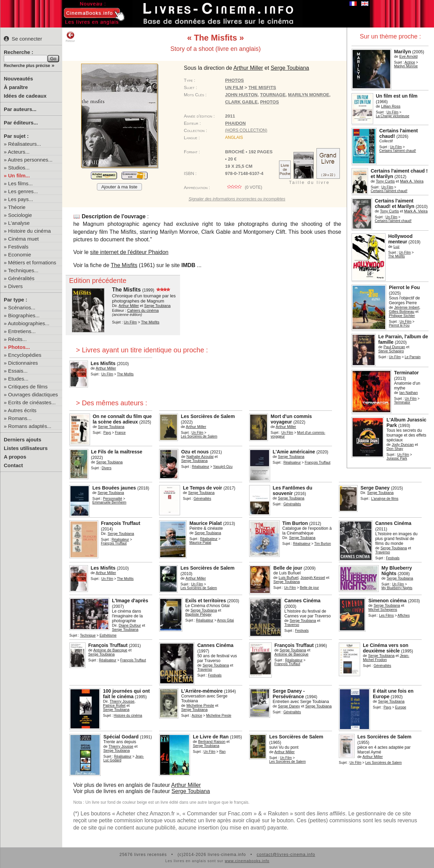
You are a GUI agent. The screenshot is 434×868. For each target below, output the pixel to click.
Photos (235, 80)
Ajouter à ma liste (119, 187)
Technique (88, 635)
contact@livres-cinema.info (286, 855)
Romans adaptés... (30, 426)
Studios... (19, 168)
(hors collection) (246, 130)
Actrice (410, 62)
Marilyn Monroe (309, 95)
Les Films (386, 616)
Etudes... (18, 379)
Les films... (21, 183)
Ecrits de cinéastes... (32, 402)
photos (270, 102)
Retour (70, 37)
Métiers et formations (32, 262)
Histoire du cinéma (30, 231)
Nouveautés (18, 79)
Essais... (18, 371)
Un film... (19, 175)
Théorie (17, 207)
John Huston (241, 95)
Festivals (18, 247)
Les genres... (23, 191)
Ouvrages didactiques (33, 394)
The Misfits (124, 265)
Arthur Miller (186, 785)
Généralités (21, 278)
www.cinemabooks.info (247, 861)
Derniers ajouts (23, 440)
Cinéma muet (24, 239)
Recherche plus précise (27, 66)
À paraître (16, 87)
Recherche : (19, 52)
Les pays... (21, 199)
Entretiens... (22, 331)
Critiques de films (28, 387)
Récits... (18, 339)
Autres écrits (22, 410)
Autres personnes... (30, 160)
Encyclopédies (25, 355)
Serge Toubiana (191, 791)
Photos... (19, 347)
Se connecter (23, 39)
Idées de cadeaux (25, 96)
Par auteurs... (20, 109)
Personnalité (113, 499)
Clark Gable (241, 102)
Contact (13, 465)
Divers (16, 286)
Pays (107, 433)
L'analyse (19, 223)
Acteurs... (19, 152)
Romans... (20, 418)
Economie (20, 255)
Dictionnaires (23, 363)
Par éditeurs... (21, 123)
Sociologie (20, 215)
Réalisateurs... (25, 144)
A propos (15, 457)
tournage (273, 95)
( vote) (244, 187)
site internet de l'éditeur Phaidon (129, 252)
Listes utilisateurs (26, 448)
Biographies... (24, 315)
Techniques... (23, 270)
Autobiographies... (29, 323)
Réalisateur (201, 467)
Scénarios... (22, 307)
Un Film (392, 112)
